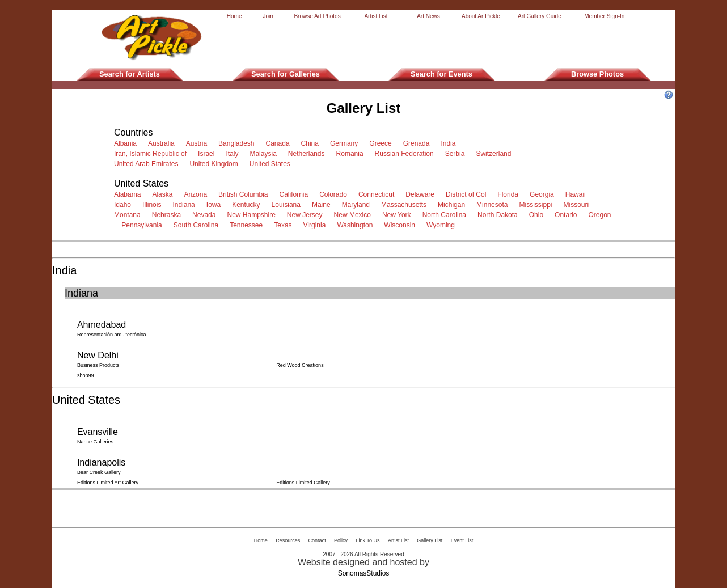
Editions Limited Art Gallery (109, 483)
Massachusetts (406, 205)
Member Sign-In (604, 16)
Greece (382, 143)
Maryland (358, 205)
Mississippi (537, 205)
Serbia (457, 154)
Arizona (197, 194)
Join (268, 16)
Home (234, 16)
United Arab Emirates (148, 164)
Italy (234, 154)
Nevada (206, 215)
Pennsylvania (143, 225)
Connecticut (378, 194)
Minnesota (494, 205)
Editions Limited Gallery (304, 483)
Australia (163, 143)
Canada (280, 143)
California (295, 194)
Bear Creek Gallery (100, 472)
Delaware (422, 194)
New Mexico (354, 215)
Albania (127, 143)
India (450, 143)
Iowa (215, 205)
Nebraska (168, 215)
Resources (288, 540)
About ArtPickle (481, 16)
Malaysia (265, 154)
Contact (317, 540)
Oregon (600, 215)
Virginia (316, 225)
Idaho (124, 205)
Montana (129, 215)
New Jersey (307, 215)
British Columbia (245, 194)
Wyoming (443, 225)
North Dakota (499, 215)
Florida (510, 194)
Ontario (568, 215)
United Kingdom (215, 164)
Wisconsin (401, 225)
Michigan (453, 205)
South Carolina (198, 225)
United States (272, 164)
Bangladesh (238, 143)
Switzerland (495, 154)
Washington (357, 225)
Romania (352, 154)
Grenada (418, 143)
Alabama (129, 194)
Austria (198, 143)
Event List (462, 540)
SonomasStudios (364, 573)
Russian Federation (406, 154)
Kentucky (248, 205)
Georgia (544, 194)
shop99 (86, 375)
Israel (208, 154)
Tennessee (248, 225)
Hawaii (578, 194)
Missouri (578, 205)
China (312, 143)
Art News (428, 16)
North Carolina (446, 215)
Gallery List (430, 540)
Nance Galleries (96, 442)
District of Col (468, 194)
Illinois (154, 205)
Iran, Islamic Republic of (152, 154)
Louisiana (288, 205)
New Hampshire (253, 215)
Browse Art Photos (317, 16)
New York (398, 215)
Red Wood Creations (301, 365)
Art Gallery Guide (540, 16)
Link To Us (368, 540)
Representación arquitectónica (112, 335)
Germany (346, 143)
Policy (341, 540)
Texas (285, 225)
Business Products (99, 365)
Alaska (164, 194)
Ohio (538, 215)
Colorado (335, 194)
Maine (323, 205)
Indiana (185, 205)
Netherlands (308, 154)
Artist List (376, 16)
